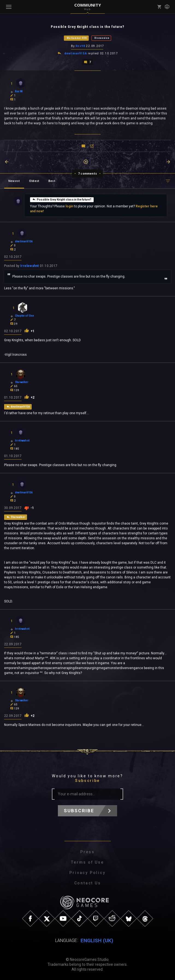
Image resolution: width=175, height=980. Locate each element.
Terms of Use (87, 862)
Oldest (34, 181)
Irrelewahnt (29, 266)
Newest (14, 181)
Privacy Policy (87, 873)
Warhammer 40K (77, 38)
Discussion (102, 38)
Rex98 (80, 46)
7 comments (87, 173)
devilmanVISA (76, 53)
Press (87, 852)
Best (52, 181)
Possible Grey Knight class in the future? (62, 199)
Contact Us (88, 883)
